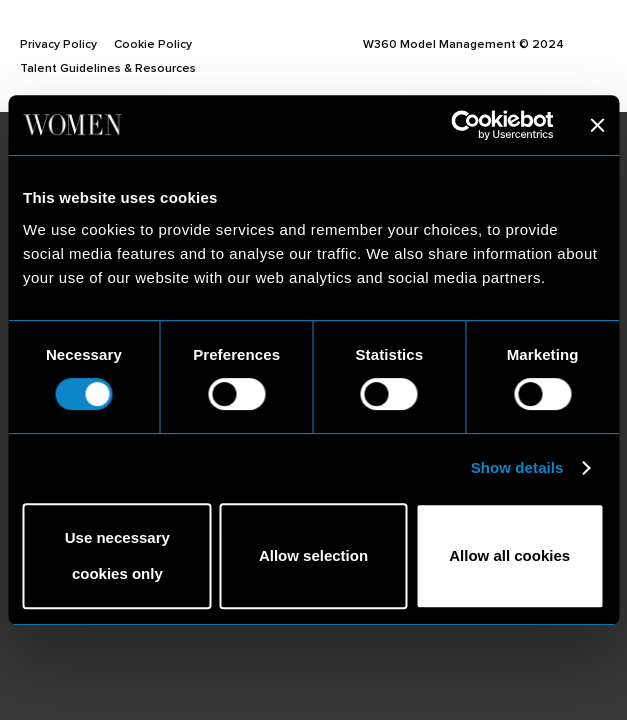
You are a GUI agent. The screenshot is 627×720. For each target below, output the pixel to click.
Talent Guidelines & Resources (108, 68)
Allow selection (313, 555)
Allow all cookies (509, 555)
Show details (517, 467)
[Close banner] (597, 125)
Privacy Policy (58, 44)
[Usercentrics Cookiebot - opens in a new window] (465, 125)
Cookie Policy (153, 44)
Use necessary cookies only (117, 555)
